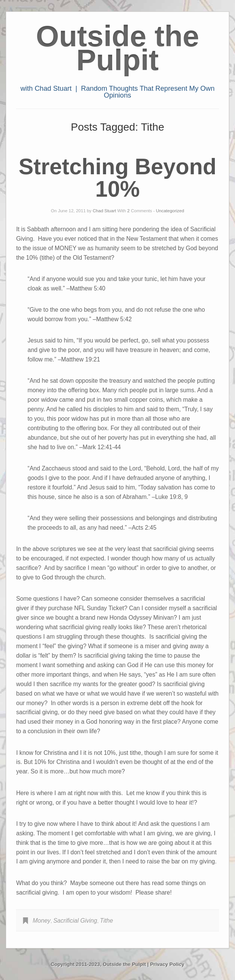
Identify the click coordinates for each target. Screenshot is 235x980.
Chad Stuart (104, 211)
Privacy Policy (167, 964)
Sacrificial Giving (75, 921)
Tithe (107, 921)
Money (42, 921)
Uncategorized (170, 211)
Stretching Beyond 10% (117, 178)
